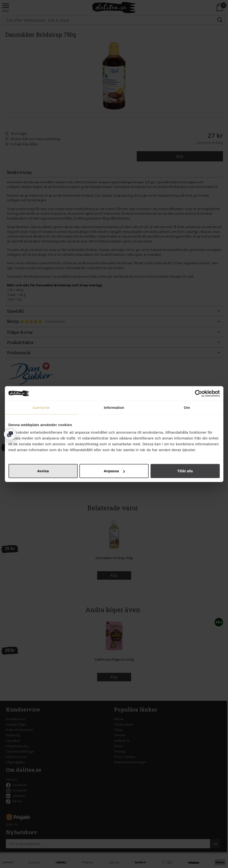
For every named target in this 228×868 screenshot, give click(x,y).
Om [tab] (187, 407)
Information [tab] (114, 407)
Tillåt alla (185, 471)
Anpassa (114, 471)
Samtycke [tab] (41, 407)
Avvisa (43, 471)
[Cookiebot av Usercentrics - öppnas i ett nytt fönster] (198, 393)
